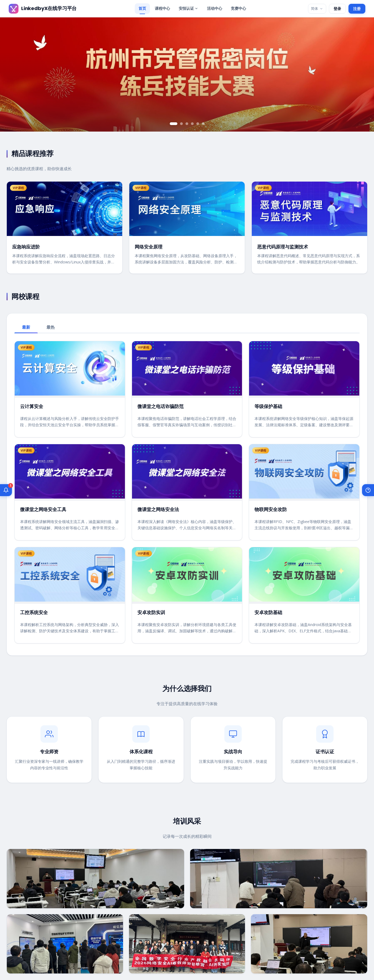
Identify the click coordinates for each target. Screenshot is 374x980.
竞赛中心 (238, 8)
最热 (51, 327)
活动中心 (215, 8)
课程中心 (162, 8)
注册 (357, 9)
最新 (26, 327)
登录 (337, 9)
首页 (142, 8)
